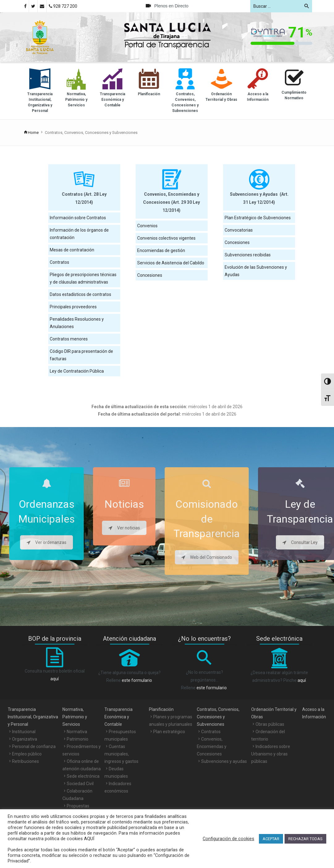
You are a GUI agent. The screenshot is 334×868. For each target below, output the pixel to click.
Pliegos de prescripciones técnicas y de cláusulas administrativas (83, 278)
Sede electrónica (83, 776)
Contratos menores (69, 339)
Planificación (161, 709)
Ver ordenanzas (47, 542)
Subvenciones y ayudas (224, 761)
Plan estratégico (169, 732)
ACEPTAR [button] (271, 839)
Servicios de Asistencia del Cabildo (171, 263)
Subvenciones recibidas (248, 255)
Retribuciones (25, 761)
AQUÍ (89, 839)
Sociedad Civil (80, 784)
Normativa (77, 732)
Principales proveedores (73, 307)
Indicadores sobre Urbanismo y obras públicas (271, 754)
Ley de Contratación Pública (77, 371)
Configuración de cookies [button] (228, 839)
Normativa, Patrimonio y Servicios (75, 717)
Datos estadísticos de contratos (80, 294)
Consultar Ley (300, 542)
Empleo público (27, 754)
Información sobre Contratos (78, 218)
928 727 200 (63, 6)
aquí (55, 679)
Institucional (24, 732)
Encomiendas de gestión (161, 250)
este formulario (137, 680)
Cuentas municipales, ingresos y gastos (121, 754)
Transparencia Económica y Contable (118, 717)
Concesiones (150, 275)
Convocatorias (239, 230)
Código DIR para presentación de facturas (81, 355)
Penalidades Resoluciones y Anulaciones (77, 323)
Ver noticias (124, 528)
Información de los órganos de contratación (79, 234)
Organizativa (25, 739)
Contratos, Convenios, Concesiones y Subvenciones (218, 717)
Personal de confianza (34, 746)
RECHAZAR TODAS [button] (305, 839)
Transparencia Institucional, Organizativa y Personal (33, 717)
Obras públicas (270, 724)
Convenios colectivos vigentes (166, 238)
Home (31, 133)
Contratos (59, 262)
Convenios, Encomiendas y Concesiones (212, 746)
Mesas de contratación (72, 250)
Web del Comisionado (207, 557)
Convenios (147, 226)
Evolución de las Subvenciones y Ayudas (256, 271)
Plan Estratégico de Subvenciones (258, 218)
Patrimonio (78, 739)
